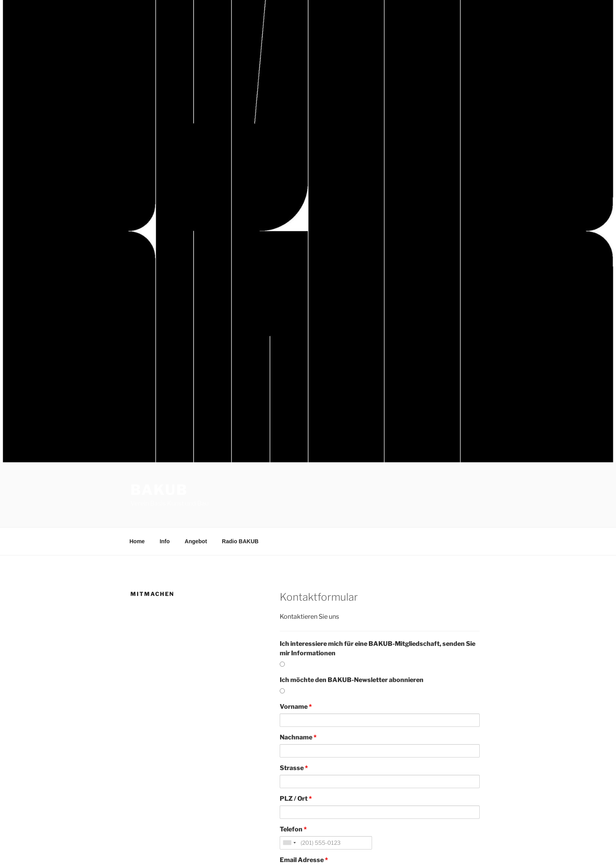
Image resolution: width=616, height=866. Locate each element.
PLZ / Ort (296, 799)
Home (137, 541)
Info (165, 541)
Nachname (298, 737)
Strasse (294, 768)
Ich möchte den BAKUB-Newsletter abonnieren (352, 680)
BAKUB (159, 490)
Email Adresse (304, 860)
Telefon (293, 829)
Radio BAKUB (240, 541)
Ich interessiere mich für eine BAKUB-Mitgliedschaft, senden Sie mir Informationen (378, 648)
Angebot (196, 541)
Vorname (296, 707)
